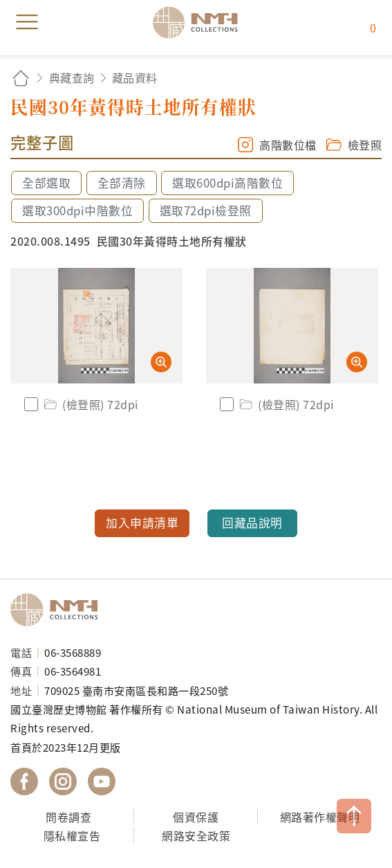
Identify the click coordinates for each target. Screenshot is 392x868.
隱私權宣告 (72, 835)
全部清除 (122, 183)
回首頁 (21, 78)
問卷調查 (68, 817)
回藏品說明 (252, 523)
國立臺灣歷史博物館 (59, 610)
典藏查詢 (72, 78)
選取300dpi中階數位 (77, 210)
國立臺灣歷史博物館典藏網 (200, 22)
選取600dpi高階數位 (227, 183)
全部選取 (46, 183)
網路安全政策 (196, 835)
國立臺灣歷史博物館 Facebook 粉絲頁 (24, 781)
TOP (354, 816)
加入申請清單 (142, 523)
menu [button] (27, 22)
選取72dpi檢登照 (206, 210)
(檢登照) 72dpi (90, 404)
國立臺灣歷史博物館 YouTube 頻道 (102, 781)
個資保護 (196, 817)
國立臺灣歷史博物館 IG (63, 781)
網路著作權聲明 (320, 817)
